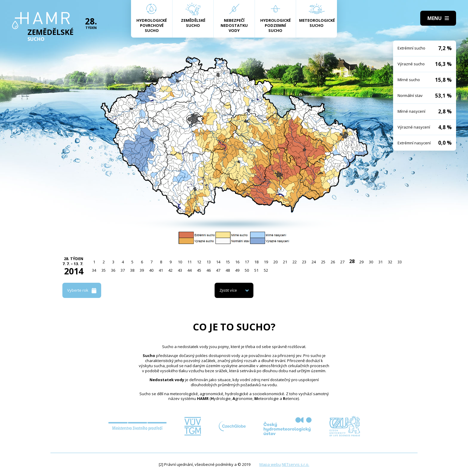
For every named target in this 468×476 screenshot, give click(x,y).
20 (275, 262)
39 (142, 270)
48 (228, 270)
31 (381, 262)
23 (304, 262)
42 (170, 270)
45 (199, 270)
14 (218, 262)
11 (190, 262)
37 (123, 270)
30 (371, 262)
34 (94, 270)
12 (199, 262)
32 (390, 262)
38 (132, 270)
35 (104, 270)
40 (151, 270)
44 (190, 270)
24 (314, 262)
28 (352, 261)
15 (228, 262)
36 (113, 270)
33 (400, 262)
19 (266, 262)
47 (218, 270)
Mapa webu (270, 464)
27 (342, 262)
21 (285, 262)
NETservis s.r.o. (295, 464)
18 (256, 262)
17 (247, 262)
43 (180, 270)
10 (180, 262)
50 (247, 270)
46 (209, 270)
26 (333, 262)
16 (237, 262)
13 (209, 262)
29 (361, 262)
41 (161, 270)
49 (237, 270)
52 (266, 270)
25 (323, 262)
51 (256, 270)
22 (295, 262)
